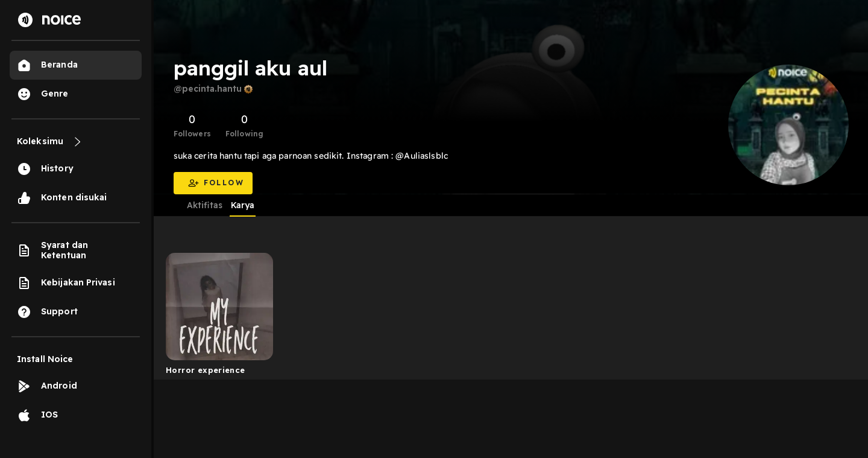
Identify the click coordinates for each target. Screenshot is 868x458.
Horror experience (206, 370)
